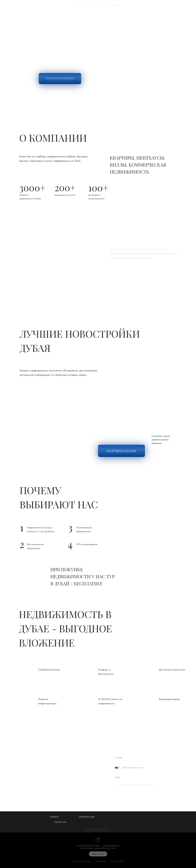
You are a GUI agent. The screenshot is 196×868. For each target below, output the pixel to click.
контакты (115, 5)
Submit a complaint (117, 861)
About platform (101, 861)
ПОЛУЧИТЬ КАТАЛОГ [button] (60, 78)
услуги (98, 5)
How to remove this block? (82, 861)
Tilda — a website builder (106, 846)
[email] (139, 758)
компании (81, 5)
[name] (139, 777)
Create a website (98, 854)
